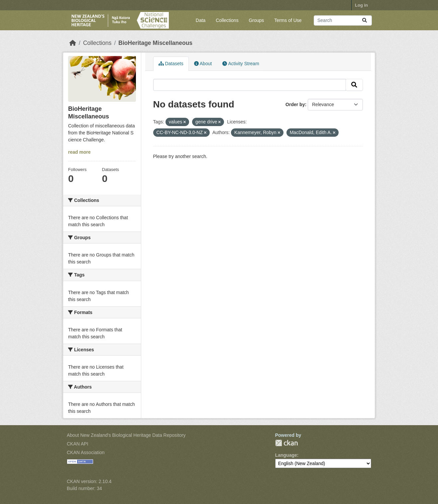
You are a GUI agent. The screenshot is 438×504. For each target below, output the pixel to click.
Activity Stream (241, 64)
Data (201, 20)
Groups (256, 20)
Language (286, 455)
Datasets (171, 64)
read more (79, 152)
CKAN (286, 443)
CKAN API (78, 444)
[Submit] (365, 20)
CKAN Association (86, 452)
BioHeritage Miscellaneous (155, 43)
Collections (227, 20)
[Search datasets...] (343, 20)
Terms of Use (288, 20)
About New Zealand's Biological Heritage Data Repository (126, 435)
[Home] (73, 43)
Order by (295, 104)
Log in (361, 5)
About (203, 64)
